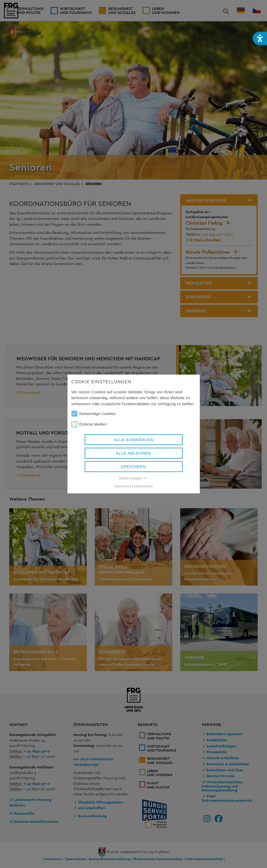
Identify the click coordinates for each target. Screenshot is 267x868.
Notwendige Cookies (94, 414)
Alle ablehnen (134, 453)
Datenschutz (143, 486)
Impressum (123, 486)
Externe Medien (89, 424)
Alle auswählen (133, 440)
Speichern (133, 467)
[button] (260, 38)
